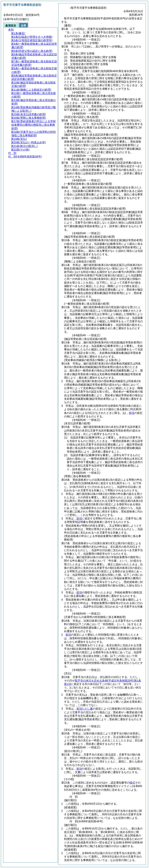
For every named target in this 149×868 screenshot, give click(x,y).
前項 (132, 413)
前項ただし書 (85, 709)
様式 (132, 783)
